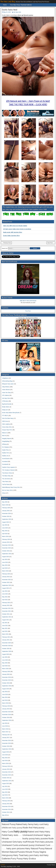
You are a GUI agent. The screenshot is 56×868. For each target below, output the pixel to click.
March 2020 (5, 669)
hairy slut (38, 855)
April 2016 (5, 760)
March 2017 (5, 732)
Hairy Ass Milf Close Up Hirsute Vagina (15, 226)
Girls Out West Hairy (8, 418)
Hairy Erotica (29, 859)
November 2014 (6, 809)
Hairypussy (7, 855)
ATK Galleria (6, 395)
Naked (19, 824)
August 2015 (6, 783)
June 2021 (5, 626)
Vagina (43, 852)
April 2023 (5, 568)
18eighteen (5, 378)
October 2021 (6, 614)
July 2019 (5, 692)
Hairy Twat (18, 855)
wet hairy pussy (15, 828)
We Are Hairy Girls (7, 490)
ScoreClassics (6, 459)
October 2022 (6, 582)
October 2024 (6, 516)
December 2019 (6, 677)
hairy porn (29, 855)
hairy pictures (47, 842)
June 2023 (5, 562)
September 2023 (7, 554)
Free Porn (28, 311)
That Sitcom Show (7, 473)
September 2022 (7, 585)
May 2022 (5, 597)
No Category (6, 447)
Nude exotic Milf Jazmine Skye (13, 232)
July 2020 (5, 657)
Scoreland (5, 461)
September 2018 (7, 720)
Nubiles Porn (6, 453)
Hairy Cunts (8, 832)
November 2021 (6, 611)
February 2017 (6, 735)
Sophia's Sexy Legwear (8, 467)
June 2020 (5, 660)
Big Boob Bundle (7, 404)
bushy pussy (29, 839)
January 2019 (6, 709)
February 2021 (6, 637)
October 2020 (6, 649)
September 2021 (7, 617)
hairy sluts (13, 835)
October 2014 (6, 812)
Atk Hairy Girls (17, 12)
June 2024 (5, 528)
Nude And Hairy (30, 828)
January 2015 (6, 804)
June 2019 (5, 694)
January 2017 (6, 738)
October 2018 (6, 717)
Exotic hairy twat (10, 10)
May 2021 (5, 628)
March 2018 (5, 729)
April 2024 (5, 534)
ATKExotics (5, 401)
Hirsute (5, 839)
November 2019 (6, 680)
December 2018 (6, 712)
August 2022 (6, 588)
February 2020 (6, 671)
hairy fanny (28, 824)
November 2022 (6, 580)
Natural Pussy (9, 824)
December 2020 (6, 643)
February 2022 (6, 603)
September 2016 (7, 749)
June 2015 (5, 789)
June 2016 (5, 755)
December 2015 (6, 772)
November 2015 (6, 775)
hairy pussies (42, 839)
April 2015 (5, 795)
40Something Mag (7, 381)
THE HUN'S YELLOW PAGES (28, 301)
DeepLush (5, 410)
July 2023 (5, 559)
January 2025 (6, 511)
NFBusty (4, 444)
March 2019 (5, 703)
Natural (13, 852)
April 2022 (5, 600)
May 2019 (5, 697)
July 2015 (5, 786)
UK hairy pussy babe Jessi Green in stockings (17, 229)
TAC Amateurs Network (8, 470)
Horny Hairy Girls (7, 427)
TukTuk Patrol (6, 484)
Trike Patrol (5, 482)
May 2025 (5, 502)
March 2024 (5, 536)
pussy (42, 828)
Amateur (20, 836)
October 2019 (6, 683)
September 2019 (7, 686)
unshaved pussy (27, 845)
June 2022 (5, 594)
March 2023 (5, 571)
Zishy (4, 493)
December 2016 (6, 740)
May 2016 (5, 758)
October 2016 (6, 746)
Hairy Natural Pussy (35, 849)
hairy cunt (39, 824)
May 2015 (5, 792)
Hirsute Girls (12, 839)
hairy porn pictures (15, 849)
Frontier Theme (51, 865)
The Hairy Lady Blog (8, 2)
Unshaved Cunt (43, 845)
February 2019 (6, 706)
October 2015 (6, 778)
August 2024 (6, 522)
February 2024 (6, 539)
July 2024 (5, 525)
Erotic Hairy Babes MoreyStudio (11, 413)
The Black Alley (6, 476)
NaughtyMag (6, 441)
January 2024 (6, 542)
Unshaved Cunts (10, 845)
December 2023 (6, 545)
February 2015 (6, 801)
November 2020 (6, 646)
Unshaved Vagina (42, 835)
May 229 (4, 815)
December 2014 (6, 806)
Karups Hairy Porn (7, 430)
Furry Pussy (17, 859)
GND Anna (5, 421)
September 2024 (7, 519)
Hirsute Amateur (19, 839)
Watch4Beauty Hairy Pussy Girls (11, 487)
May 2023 (5, 565)
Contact (3, 865)
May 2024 (5, 531)
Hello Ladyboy (6, 424)
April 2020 (5, 666)
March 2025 (5, 505)
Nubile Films (6, 450)
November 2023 (6, 548)
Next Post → (51, 243)
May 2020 (5, 663)
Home (5, 5)
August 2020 (6, 654)
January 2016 (6, 769)
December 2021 (6, 608)
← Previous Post (6, 243)
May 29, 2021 (7, 12)
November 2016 (6, 743)
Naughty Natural (7, 438)
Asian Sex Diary (6, 393)
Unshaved (28, 835)
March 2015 (5, 798)
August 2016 (6, 752)
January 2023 (6, 577)
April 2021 (5, 631)
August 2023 (6, 557)
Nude (51, 839)
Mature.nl (5, 433)
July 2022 (5, 591)
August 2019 (6, 689)
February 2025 (6, 508)
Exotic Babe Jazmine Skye (11, 236)
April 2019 (5, 700)
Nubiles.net (5, 456)
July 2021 (5, 623)
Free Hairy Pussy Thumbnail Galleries (21, 5)
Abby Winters (6, 387)
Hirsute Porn (33, 842)
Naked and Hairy (36, 832)
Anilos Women (6, 390)
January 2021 (6, 640)
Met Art (4, 436)
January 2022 (6, 605)
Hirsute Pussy (32, 852)
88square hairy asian (8, 384)
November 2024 (6, 513)
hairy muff (22, 842)
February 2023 (6, 574)
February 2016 (6, 766)
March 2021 (5, 634)
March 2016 (5, 763)
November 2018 (6, 715)
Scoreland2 (5, 464)
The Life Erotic (6, 479)
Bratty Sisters (6, 407)
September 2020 (7, 651)
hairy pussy (21, 831)
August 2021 (6, 620)
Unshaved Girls (9, 842)
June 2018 (5, 726)
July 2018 (5, 723)
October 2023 (6, 551)
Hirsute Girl (47, 828)
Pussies (21, 852)
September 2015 (7, 781)
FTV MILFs (5, 415)
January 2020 (6, 674)
